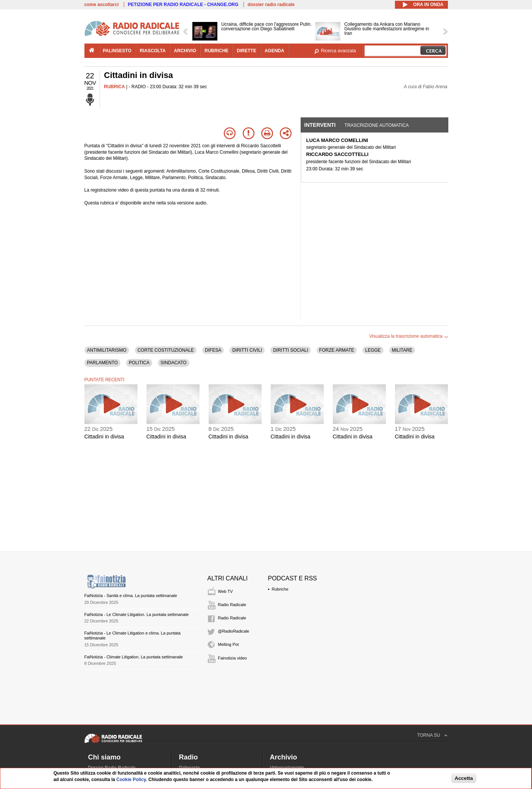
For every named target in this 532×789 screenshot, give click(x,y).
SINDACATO (174, 363)
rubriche (216, 51)
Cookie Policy (131, 780)
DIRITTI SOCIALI (291, 350)
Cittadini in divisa (104, 437)
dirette (246, 51)
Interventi (320, 125)
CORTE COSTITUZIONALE (166, 350)
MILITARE (402, 350)
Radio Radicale (232, 605)
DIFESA (213, 350)
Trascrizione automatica (377, 125)
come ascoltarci (102, 5)
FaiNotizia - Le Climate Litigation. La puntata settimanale (137, 614)
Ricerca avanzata (339, 51)
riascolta (153, 51)
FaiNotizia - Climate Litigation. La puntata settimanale (134, 657)
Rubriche (280, 589)
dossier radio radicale (271, 5)
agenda (275, 51)
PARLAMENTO (103, 363)
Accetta (464, 778)
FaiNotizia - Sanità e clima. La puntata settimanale (131, 596)
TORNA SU (428, 735)
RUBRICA (115, 87)
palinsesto (117, 51)
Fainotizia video (232, 658)
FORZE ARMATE (337, 350)
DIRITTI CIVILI (247, 350)
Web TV (225, 591)
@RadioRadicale (234, 631)
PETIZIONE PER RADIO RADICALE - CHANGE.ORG (183, 5)
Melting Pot (229, 644)
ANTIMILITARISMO (107, 350)
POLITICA (139, 363)
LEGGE (373, 350)
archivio (185, 51)
